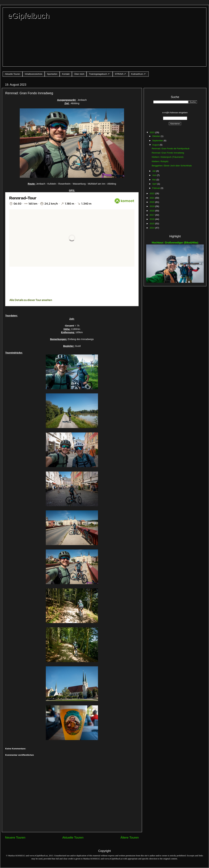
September (158, 141)
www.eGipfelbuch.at (39, 856)
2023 (152, 132)
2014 (152, 228)
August (156, 145)
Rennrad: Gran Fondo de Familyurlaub (171, 149)
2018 (152, 211)
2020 (152, 202)
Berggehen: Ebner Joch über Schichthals (172, 166)
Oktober (157, 136)
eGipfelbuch (29, 16)
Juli (154, 171)
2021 (152, 198)
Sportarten (52, 74)
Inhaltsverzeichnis (34, 74)
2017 (152, 215)
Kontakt (66, 74)
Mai (154, 180)
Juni (155, 175)
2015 (152, 224)
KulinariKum (137, 74)
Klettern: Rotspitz (160, 161)
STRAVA (119, 74)
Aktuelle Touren (13, 74)
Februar (156, 188)
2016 (152, 219)
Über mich (79, 74)
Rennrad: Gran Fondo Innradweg (168, 153)
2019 (152, 206)
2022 (152, 193)
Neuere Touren (15, 837)
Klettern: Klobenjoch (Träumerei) (168, 157)
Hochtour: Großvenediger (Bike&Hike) (175, 243)
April (155, 184)
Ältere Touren (130, 837)
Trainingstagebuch (98, 74)
